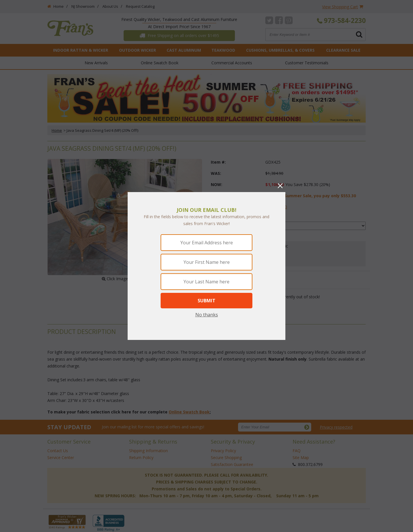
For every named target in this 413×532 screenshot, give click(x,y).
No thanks (207, 315)
